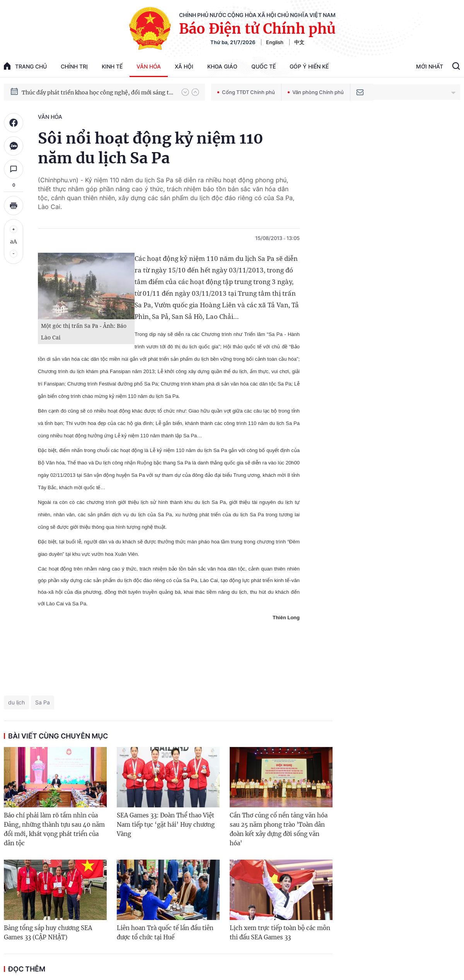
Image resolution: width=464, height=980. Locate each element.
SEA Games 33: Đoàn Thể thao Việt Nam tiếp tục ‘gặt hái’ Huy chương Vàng (166, 825)
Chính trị (74, 66)
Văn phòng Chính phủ (316, 92)
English (275, 42)
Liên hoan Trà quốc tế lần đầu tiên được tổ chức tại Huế (165, 933)
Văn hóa (149, 66)
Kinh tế (112, 66)
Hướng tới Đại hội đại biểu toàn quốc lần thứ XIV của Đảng (98, 90)
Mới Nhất (430, 66)
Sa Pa (43, 702)
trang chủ (25, 66)
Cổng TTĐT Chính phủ (246, 92)
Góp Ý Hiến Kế (309, 66)
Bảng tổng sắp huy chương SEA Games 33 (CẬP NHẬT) (48, 933)
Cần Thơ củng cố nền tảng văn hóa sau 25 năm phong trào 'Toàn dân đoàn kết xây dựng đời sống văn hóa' (279, 829)
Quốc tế (264, 66)
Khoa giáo (222, 66)
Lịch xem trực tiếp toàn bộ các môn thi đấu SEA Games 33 (280, 933)
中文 (299, 42)
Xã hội (184, 66)
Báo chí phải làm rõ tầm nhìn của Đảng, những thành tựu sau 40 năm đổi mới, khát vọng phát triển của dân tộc (54, 829)
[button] (185, 92)
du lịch (16, 702)
